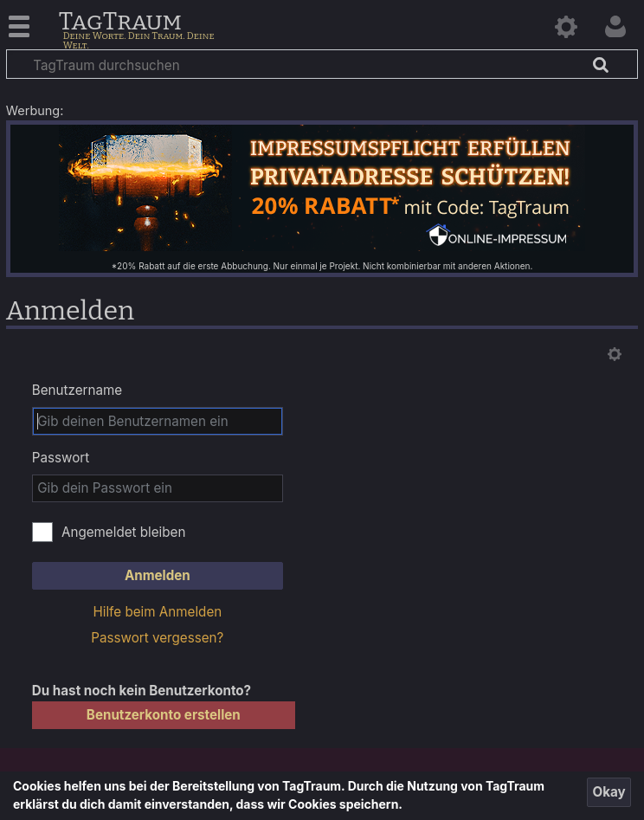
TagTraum (120, 23)
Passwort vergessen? (157, 638)
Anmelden (158, 575)
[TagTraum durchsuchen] (322, 64)
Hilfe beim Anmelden (157, 612)
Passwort (61, 458)
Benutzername (77, 390)
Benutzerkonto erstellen (164, 715)
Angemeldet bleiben (124, 532)
